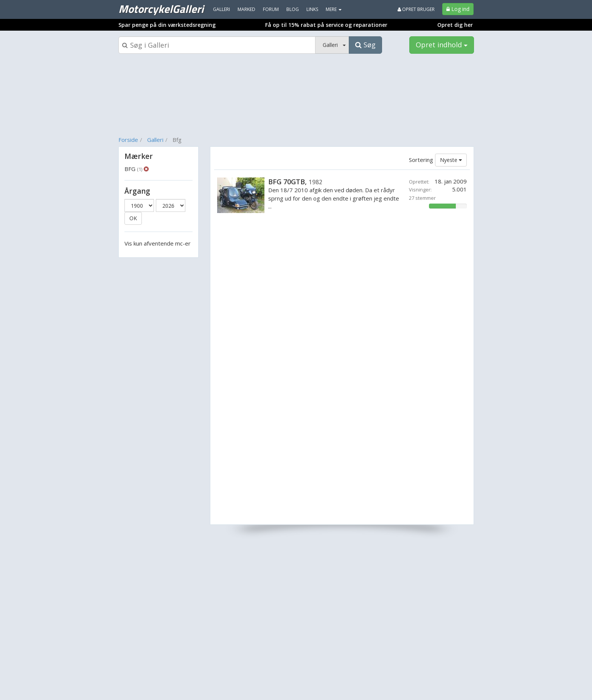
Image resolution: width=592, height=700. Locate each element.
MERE (334, 9)
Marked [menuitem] (246, 9)
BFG (133, 169)
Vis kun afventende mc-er (158, 243)
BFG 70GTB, (295, 182)
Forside (128, 140)
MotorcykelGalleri (161, 9)
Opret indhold (442, 45)
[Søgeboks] (217, 45)
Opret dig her (455, 25)
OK (133, 218)
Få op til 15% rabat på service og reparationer (326, 25)
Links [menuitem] (312, 9)
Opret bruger (416, 9)
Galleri (155, 140)
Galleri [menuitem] (221, 9)
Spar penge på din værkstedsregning (167, 25)
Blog (293, 9)
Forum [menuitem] (271, 9)
